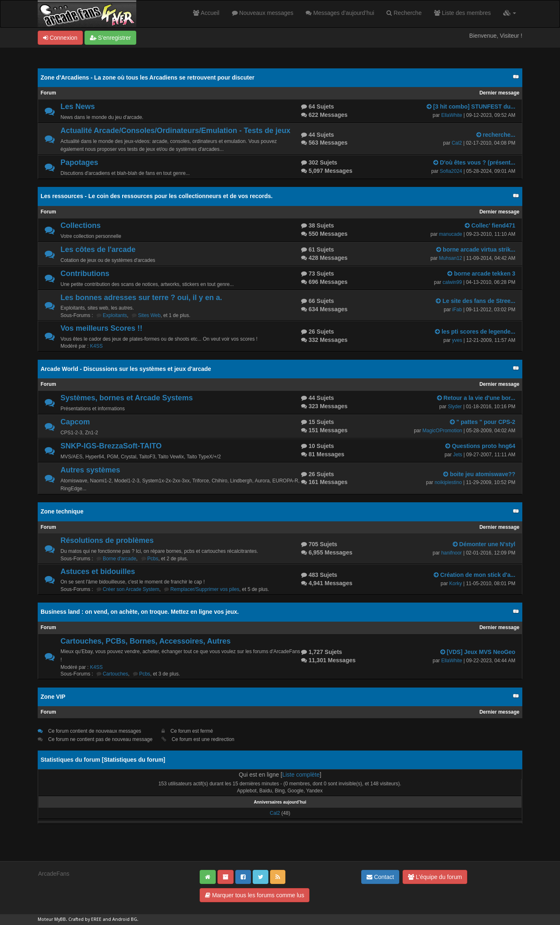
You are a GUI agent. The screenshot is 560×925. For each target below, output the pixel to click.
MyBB (60, 919)
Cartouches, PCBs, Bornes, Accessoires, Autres (146, 641)
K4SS (96, 346)
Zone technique (62, 511)
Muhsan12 (451, 258)
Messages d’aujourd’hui (340, 13)
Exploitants (115, 315)
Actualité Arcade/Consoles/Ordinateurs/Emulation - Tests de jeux (175, 131)
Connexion (60, 38)
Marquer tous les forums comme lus (255, 895)
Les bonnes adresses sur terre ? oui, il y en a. (141, 298)
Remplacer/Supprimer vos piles (205, 589)
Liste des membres (462, 13)
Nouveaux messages (263, 13)
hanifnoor (451, 553)
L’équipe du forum (435, 877)
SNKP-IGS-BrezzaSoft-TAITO (111, 446)
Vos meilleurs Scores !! (101, 328)
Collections (81, 225)
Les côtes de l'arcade (98, 249)
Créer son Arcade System (131, 589)
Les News (78, 107)
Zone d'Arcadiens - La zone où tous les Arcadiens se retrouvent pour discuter (147, 77)
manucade (451, 234)
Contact (380, 877)
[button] (510, 13)
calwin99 (452, 282)
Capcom (75, 422)
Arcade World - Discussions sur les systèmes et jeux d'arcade (126, 369)
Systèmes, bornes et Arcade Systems (127, 398)
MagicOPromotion (442, 431)
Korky (455, 584)
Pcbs (153, 559)
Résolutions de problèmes (107, 540)
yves (457, 340)
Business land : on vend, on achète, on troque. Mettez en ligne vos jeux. (140, 612)
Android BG (125, 919)
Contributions (85, 274)
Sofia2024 (451, 171)
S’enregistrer (110, 38)
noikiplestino (448, 482)
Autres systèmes (90, 470)
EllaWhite (452, 115)
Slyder (455, 407)
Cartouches (115, 674)
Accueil (206, 13)
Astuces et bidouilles (98, 571)
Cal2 (457, 143)
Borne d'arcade (119, 559)
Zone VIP (53, 697)
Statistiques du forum (133, 760)
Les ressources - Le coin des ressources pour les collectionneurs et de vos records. (157, 196)
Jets (458, 455)
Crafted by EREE (85, 919)
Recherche (404, 13)
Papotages (79, 162)
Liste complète (301, 775)
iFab (457, 310)
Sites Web (149, 315)
